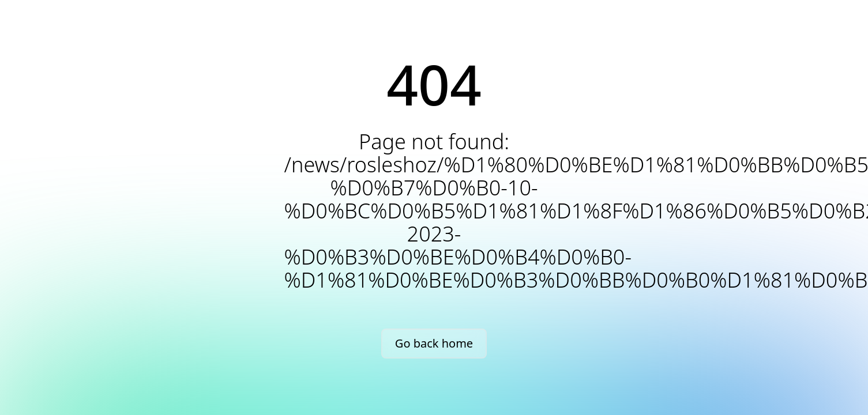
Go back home (434, 343)
